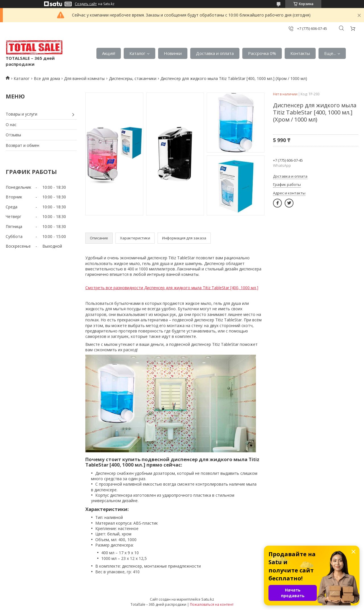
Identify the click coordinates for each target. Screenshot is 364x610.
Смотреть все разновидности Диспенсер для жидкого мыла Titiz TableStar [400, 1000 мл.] (172, 288)
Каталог (137, 53)
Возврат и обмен (22, 145)
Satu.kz (208, 599)
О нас (11, 125)
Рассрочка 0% (262, 53)
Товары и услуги (21, 114)
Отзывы (13, 135)
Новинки (173, 53)
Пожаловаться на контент (212, 604)
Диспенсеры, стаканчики (133, 78)
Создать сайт (86, 4)
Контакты (300, 53)
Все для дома (47, 78)
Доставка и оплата (215, 53)
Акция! (109, 53)
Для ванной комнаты (84, 78)
